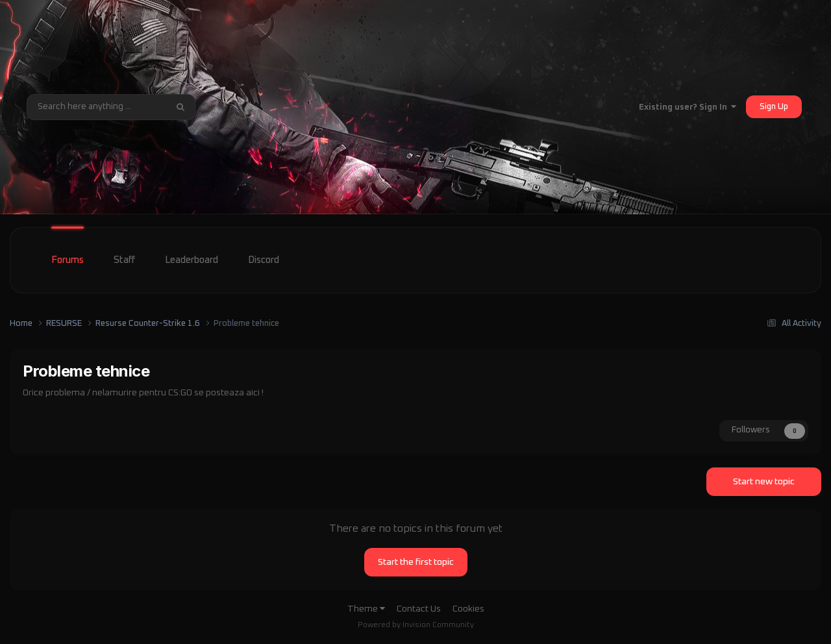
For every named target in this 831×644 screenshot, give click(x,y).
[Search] (97, 107)
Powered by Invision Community (416, 625)
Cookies (468, 609)
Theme (366, 609)
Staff (124, 260)
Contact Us (419, 609)
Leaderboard (192, 260)
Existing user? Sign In (688, 107)
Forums (68, 260)
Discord (264, 260)
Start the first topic (416, 562)
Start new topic (764, 482)
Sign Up (774, 107)
